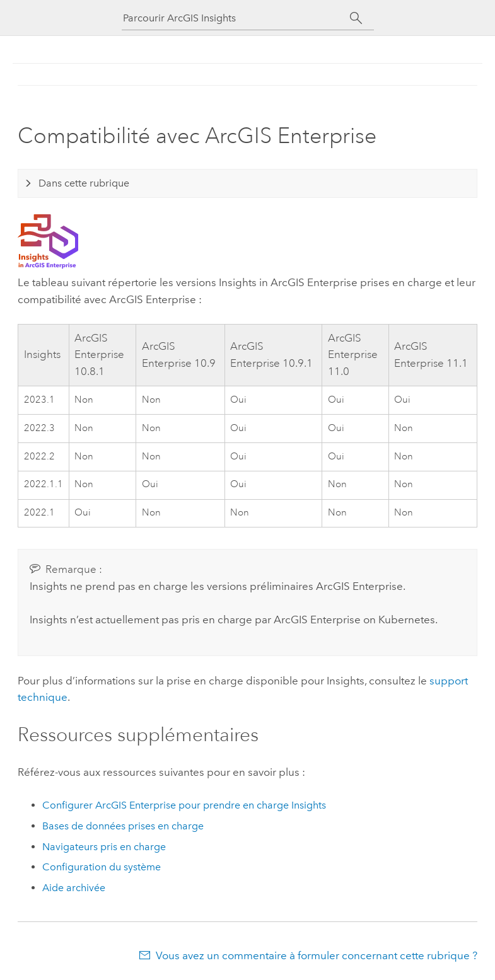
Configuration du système (102, 867)
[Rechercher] (357, 18)
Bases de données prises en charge (123, 826)
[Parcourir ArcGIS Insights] (236, 18)
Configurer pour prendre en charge (184, 805)
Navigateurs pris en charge (104, 847)
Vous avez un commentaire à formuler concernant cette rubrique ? (317, 955)
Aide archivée (74, 888)
